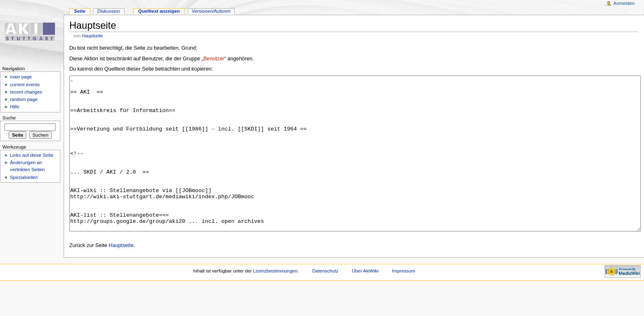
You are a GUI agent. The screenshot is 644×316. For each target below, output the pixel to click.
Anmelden (624, 3)
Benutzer (214, 59)
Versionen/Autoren (211, 11)
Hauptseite (92, 36)
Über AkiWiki (365, 302)
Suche (9, 118)
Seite (79, 11)
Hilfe (15, 107)
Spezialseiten (24, 177)
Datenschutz (325, 302)
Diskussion (109, 11)
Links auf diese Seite (32, 155)
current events (25, 85)
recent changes (26, 92)
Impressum (404, 302)
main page (21, 77)
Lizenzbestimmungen (275, 302)
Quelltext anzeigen (159, 11)
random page (24, 99)
